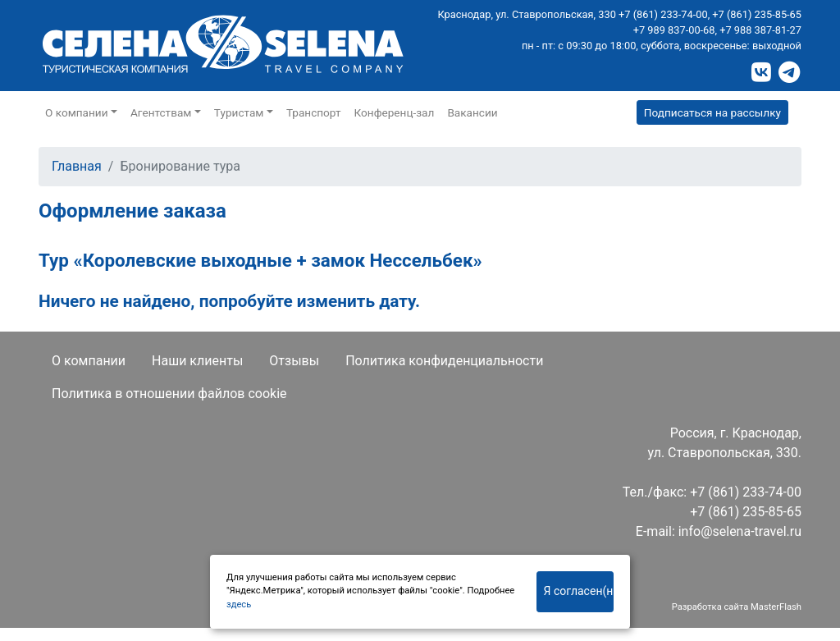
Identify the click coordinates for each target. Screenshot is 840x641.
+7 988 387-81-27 (760, 30)
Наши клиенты (197, 361)
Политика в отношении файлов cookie (169, 394)
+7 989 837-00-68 (674, 30)
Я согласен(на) (579, 591)
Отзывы (294, 361)
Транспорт (314, 112)
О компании (89, 361)
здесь (239, 604)
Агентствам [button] (161, 112)
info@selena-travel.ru (740, 531)
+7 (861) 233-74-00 (663, 14)
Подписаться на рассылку (712, 112)
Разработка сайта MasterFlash (737, 607)
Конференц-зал (395, 112)
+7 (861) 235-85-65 (757, 14)
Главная (77, 166)
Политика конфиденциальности (444, 361)
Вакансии (472, 112)
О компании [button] (77, 112)
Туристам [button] (239, 112)
